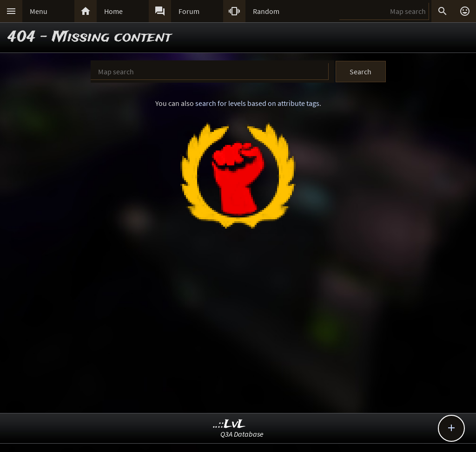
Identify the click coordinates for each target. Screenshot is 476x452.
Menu (39, 11)
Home (113, 11)
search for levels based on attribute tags (257, 103)
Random (266, 11)
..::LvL (229, 424)
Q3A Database (242, 434)
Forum (189, 11)
